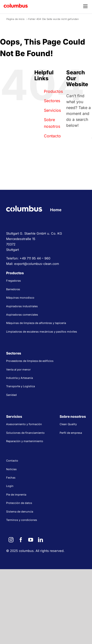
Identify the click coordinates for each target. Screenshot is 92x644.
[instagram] (11, 540)
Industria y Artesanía (20, 378)
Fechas (11, 478)
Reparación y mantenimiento (25, 441)
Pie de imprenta (16, 495)
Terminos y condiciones (22, 520)
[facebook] (21, 540)
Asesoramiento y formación (24, 424)
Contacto (52, 136)
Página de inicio (15, 19)
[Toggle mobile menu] (86, 6)
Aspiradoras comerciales (22, 315)
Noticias (11, 469)
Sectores (52, 101)
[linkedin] (40, 540)
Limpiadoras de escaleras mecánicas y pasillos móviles (42, 332)
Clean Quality (68, 424)
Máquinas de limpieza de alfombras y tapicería (36, 323)
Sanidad (11, 395)
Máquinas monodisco (20, 298)
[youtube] (31, 540)
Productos (53, 91)
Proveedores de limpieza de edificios (30, 361)
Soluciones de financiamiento (25, 433)
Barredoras (13, 289)
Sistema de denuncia (20, 512)
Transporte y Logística (20, 386)
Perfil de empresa (71, 433)
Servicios (52, 110)
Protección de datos (19, 503)
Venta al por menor (18, 370)
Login (10, 486)
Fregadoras (13, 281)
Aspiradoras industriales (22, 306)
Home (56, 210)
